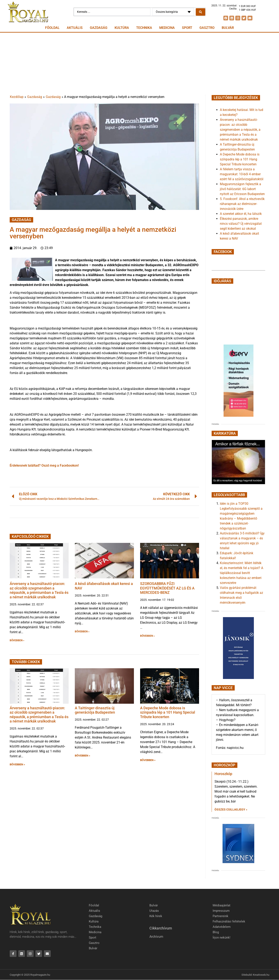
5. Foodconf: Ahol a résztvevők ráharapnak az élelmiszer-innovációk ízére (242, 204)
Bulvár (228, 28)
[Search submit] (200, 12)
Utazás (154, 911)
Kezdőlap (17, 97)
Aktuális (75, 28)
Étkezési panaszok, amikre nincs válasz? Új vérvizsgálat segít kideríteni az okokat (241, 224)
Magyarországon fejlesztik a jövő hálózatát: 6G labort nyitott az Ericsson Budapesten (242, 189)
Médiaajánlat (222, 905)
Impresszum (221, 911)
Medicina (167, 28)
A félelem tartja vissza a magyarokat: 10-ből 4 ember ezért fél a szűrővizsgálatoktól (242, 174)
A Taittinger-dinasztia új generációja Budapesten (95, 710)
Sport (187, 28)
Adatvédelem (222, 927)
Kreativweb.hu (261, 975)
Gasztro (207, 28)
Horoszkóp (223, 774)
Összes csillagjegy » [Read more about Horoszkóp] (231, 809)
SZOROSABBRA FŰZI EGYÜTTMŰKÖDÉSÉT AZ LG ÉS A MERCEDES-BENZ (167, 588)
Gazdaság (99, 28)
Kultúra (122, 28)
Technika (144, 28)
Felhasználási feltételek (229, 921)
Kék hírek (156, 916)
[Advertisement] (139, 64)
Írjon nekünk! (222, 938)
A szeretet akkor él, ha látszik (241, 214)
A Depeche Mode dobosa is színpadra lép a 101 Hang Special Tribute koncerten (168, 712)
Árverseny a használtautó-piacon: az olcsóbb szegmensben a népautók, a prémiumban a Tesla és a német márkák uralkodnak (39, 590)
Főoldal (52, 28)
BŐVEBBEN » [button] (17, 640)
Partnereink (220, 916)
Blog (216, 932)
